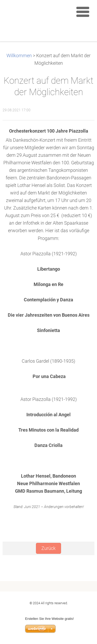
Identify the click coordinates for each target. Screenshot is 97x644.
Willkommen (19, 56)
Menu (83, 12)
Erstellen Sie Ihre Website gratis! (49, 619)
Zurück (48, 548)
